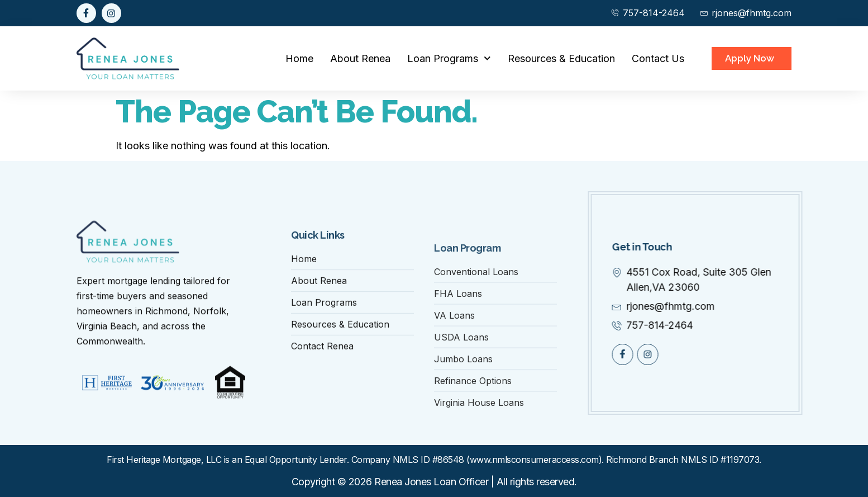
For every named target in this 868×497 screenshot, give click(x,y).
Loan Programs (449, 58)
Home (299, 58)
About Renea (360, 58)
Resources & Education (561, 58)
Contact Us (658, 58)
